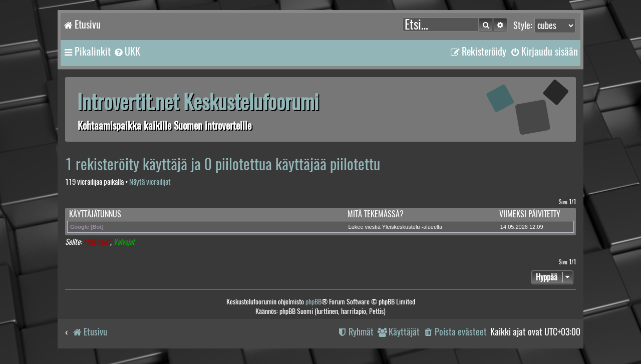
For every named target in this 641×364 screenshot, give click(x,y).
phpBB (313, 302)
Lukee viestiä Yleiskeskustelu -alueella (396, 227)
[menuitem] (127, 52)
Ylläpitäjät (97, 242)
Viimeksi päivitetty (530, 214)
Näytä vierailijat (150, 182)
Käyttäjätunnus (95, 214)
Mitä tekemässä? (376, 214)
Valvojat (124, 242)
